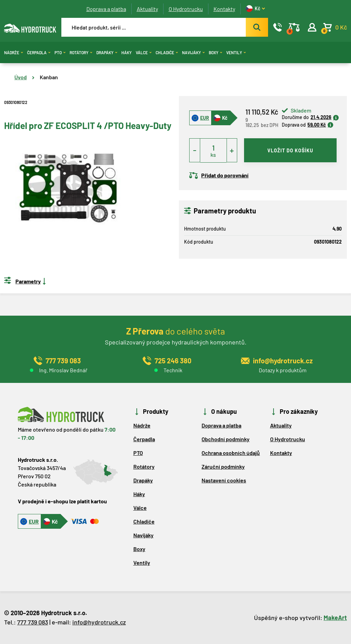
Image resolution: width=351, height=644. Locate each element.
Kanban (49, 77)
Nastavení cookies (224, 480)
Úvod (21, 77)
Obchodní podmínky (226, 439)
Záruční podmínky (223, 466)
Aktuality (147, 9)
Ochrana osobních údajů (231, 453)
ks (213, 155)
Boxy (215, 52)
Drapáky (107, 52)
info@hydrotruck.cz (99, 622)
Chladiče (167, 52)
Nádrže (14, 52)
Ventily (236, 52)
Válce (144, 52)
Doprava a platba (106, 9)
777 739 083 (33, 622)
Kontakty (224, 9)
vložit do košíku (290, 150)
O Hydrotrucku (186, 9)
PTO (60, 52)
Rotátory (81, 52)
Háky (126, 52)
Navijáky (193, 52)
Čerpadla (39, 52)
